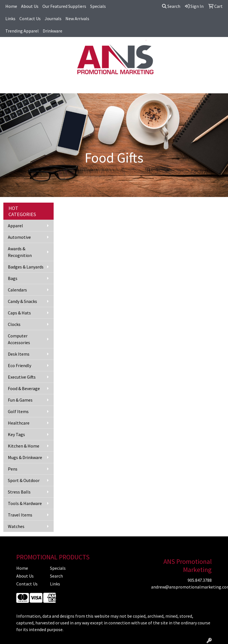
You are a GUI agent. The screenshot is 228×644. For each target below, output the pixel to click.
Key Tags (16, 434)
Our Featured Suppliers (64, 6)
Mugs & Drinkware (25, 457)
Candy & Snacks (22, 301)
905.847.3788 (200, 580)
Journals (53, 18)
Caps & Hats (19, 313)
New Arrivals (77, 18)
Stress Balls (19, 492)
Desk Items (19, 354)
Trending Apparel (22, 31)
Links (10, 18)
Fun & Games (20, 400)
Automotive (19, 237)
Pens (13, 469)
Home (11, 6)
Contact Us (30, 18)
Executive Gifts (22, 377)
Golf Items (18, 411)
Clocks (14, 324)
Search (171, 6)
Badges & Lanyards (26, 267)
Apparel (15, 226)
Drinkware (53, 31)
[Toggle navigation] (9, 87)
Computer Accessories (19, 339)
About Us (30, 6)
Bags (13, 278)
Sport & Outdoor (24, 480)
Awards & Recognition (20, 252)
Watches (16, 526)
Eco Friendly (20, 365)
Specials (98, 6)
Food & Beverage (24, 388)
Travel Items (20, 515)
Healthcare (19, 423)
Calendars (17, 290)
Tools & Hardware (25, 503)
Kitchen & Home (24, 446)
